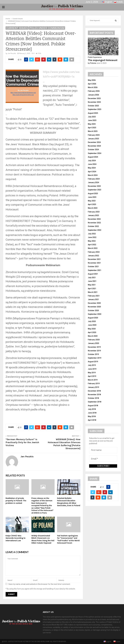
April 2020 (92, 332)
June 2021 (92, 281)
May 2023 (92, 201)
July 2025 (92, 117)
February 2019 (94, 383)
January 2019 (93, 387)
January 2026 (93, 95)
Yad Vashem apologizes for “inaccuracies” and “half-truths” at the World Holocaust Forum (68, 539)
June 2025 (92, 120)
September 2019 (95, 358)
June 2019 (92, 369)
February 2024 (94, 179)
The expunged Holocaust (103, 60)
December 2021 (94, 259)
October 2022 (93, 226)
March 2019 (93, 380)
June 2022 (92, 237)
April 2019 (92, 376)
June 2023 (92, 197)
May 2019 (92, 373)
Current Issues (17, 28)
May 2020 (92, 329)
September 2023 (95, 190)
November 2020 (94, 307)
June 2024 (92, 164)
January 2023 (93, 215)
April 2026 (92, 84)
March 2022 (93, 248)
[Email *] (103, 459)
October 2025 (93, 106)
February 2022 (94, 252)
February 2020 (94, 340)
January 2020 (93, 343)
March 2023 (93, 208)
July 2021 (92, 278)
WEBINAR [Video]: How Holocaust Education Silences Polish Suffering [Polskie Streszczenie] (64, 444)
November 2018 (94, 395)
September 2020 (95, 314)
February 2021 (94, 296)
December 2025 (94, 98)
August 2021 (93, 274)
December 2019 (94, 347)
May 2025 (92, 124)
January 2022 (93, 256)
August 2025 (93, 113)
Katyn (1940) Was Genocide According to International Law (16, 538)
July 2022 (92, 234)
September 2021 (95, 270)
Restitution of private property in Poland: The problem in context (16, 501)
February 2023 (94, 212)
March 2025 (93, 131)
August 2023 (93, 194)
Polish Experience (95, 57)
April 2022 (92, 245)
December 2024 (94, 142)
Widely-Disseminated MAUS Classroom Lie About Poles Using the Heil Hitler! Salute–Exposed (43, 539)
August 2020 (93, 318)
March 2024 (93, 175)
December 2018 (94, 391)
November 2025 (94, 102)
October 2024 (93, 150)
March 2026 (93, 87)
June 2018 (92, 413)
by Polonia (92, 63)
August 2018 (93, 406)
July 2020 (92, 321)
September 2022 (95, 230)
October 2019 (93, 354)
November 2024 (94, 146)
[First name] (103, 450)
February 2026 (94, 91)
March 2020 (93, 336)
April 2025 (92, 128)
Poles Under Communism (47, 28)
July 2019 (92, 365)
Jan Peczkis (12, 53)
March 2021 (93, 292)
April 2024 (92, 172)
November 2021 (94, 263)
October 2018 (93, 398)
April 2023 (92, 204)
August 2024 (93, 157)
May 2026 (92, 80)
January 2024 (93, 182)
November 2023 (94, 186)
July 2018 (92, 409)
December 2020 (94, 303)
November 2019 (94, 351)
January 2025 (93, 139)
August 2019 (93, 362)
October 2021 (93, 267)
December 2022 (94, 219)
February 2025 (94, 135)
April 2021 (92, 289)
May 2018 (92, 416)
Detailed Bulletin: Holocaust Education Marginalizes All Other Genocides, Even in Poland (69, 502)
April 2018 (92, 420)
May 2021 (92, 285)
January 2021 (93, 299)
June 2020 (92, 325)
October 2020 (93, 310)
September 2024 (95, 153)
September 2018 (95, 402)
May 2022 (92, 241)
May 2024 (92, 168)
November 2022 (94, 223)
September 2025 (95, 109)
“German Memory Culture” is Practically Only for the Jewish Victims (22, 442)
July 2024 (92, 161)
